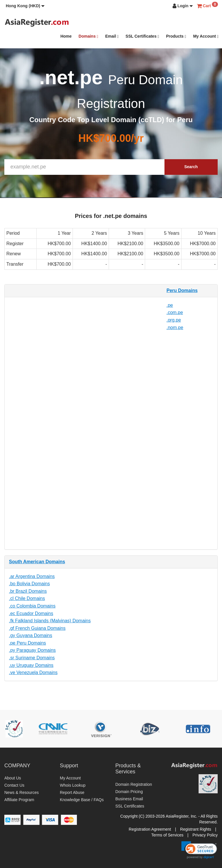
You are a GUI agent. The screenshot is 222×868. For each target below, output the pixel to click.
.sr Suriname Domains (32, 658)
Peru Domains (182, 290)
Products (176, 36)
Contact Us (14, 785)
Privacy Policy (205, 835)
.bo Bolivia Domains (29, 584)
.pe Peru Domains (27, 643)
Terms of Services (167, 835)
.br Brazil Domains (28, 591)
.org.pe (174, 320)
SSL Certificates (142, 36)
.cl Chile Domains (27, 598)
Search (191, 167)
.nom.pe (175, 327)
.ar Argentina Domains (32, 576)
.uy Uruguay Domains (31, 665)
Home (66, 36)
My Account (206, 36)
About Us (13, 778)
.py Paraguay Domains (32, 650)
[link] (199, 850)
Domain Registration (134, 784)
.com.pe (175, 312)
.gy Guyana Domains (30, 635)
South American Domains (37, 562)
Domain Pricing (129, 792)
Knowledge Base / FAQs (82, 800)
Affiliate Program (19, 800)
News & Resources (22, 792)
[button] (25, 6)
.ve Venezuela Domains (33, 672)
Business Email (129, 799)
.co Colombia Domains (32, 606)
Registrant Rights (196, 829)
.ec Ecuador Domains (31, 613)
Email (112, 36)
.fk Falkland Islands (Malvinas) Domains (50, 621)
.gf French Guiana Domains (37, 628)
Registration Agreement (150, 829)
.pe (170, 305)
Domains (88, 36)
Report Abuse (72, 792)
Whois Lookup (73, 785)
